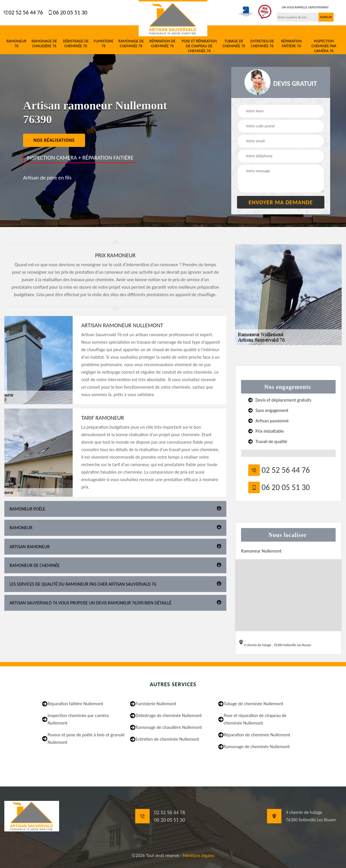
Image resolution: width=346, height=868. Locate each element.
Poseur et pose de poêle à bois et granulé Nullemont (86, 739)
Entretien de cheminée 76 (262, 44)
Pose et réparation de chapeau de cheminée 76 (199, 46)
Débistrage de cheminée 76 (76, 44)
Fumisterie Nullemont (156, 704)
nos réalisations (54, 140)
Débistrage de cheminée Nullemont (169, 715)
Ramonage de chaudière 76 (44, 44)
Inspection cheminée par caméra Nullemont (78, 719)
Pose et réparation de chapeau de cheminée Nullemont (255, 719)
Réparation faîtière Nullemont (75, 704)
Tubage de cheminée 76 (234, 44)
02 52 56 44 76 (25, 12)
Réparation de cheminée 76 (162, 44)
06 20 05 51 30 (69, 12)
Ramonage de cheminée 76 (131, 44)
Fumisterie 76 (104, 44)
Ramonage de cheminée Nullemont (257, 747)
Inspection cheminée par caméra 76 (324, 46)
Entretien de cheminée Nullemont (167, 739)
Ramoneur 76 (16, 44)
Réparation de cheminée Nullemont (257, 735)
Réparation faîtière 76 (292, 44)
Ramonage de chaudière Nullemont (169, 727)
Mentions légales (198, 855)
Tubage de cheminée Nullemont (254, 704)
